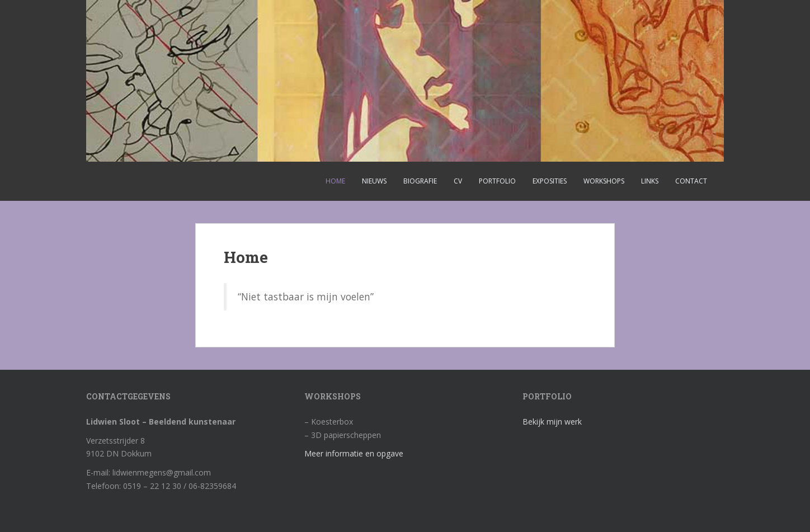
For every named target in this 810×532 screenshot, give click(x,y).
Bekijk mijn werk (552, 422)
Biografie (420, 181)
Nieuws (374, 181)
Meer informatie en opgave (354, 453)
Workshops (604, 181)
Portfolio (497, 181)
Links (650, 181)
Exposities (550, 181)
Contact (691, 181)
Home (335, 181)
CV (458, 181)
